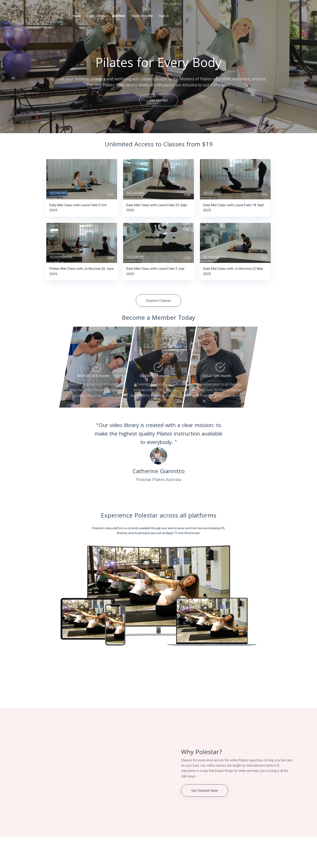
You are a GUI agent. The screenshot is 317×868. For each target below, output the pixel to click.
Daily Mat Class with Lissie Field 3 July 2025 (155, 271)
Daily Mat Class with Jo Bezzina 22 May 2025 (233, 271)
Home (76, 16)
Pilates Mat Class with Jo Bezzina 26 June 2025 (81, 271)
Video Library (96, 16)
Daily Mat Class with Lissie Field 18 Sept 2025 (233, 208)
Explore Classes (158, 301)
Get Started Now (205, 791)
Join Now (118, 16)
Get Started (159, 101)
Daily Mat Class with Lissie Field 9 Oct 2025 (78, 208)
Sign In (164, 16)
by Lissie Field (58, 193)
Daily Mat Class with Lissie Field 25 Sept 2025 (157, 208)
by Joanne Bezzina (61, 257)
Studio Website (142, 16)
